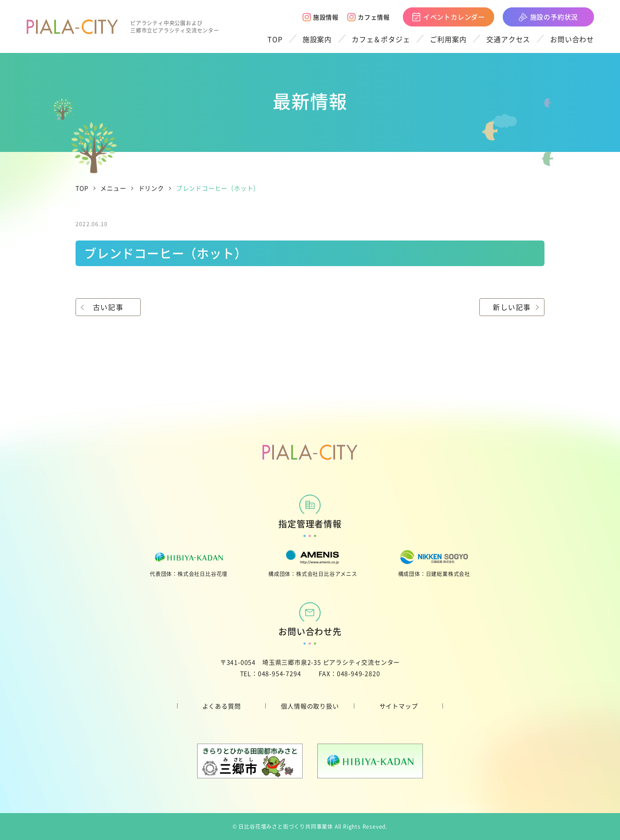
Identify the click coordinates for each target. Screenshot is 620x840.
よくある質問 (222, 706)
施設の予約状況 (549, 17)
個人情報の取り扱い (310, 706)
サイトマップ (399, 706)
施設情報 (321, 17)
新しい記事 (512, 307)
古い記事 (108, 307)
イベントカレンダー (449, 17)
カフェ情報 (369, 17)
